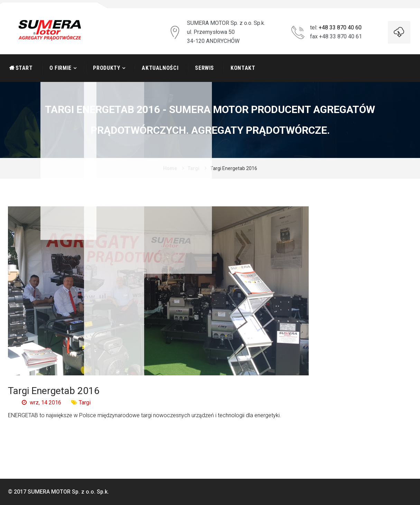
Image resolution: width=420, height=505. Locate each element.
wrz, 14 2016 (41, 403)
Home (170, 168)
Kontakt (243, 68)
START (24, 68)
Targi (194, 168)
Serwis (204, 68)
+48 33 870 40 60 (340, 27)
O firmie (60, 68)
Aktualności (160, 68)
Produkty (106, 68)
